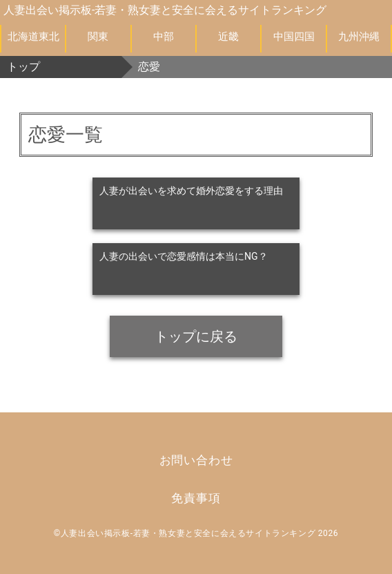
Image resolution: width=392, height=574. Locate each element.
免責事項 (196, 498)
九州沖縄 (359, 37)
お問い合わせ (196, 460)
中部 (164, 37)
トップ (23, 67)
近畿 (228, 37)
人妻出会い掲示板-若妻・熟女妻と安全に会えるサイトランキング (165, 10)
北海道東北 (33, 37)
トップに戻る (196, 336)
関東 (98, 37)
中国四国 (294, 37)
